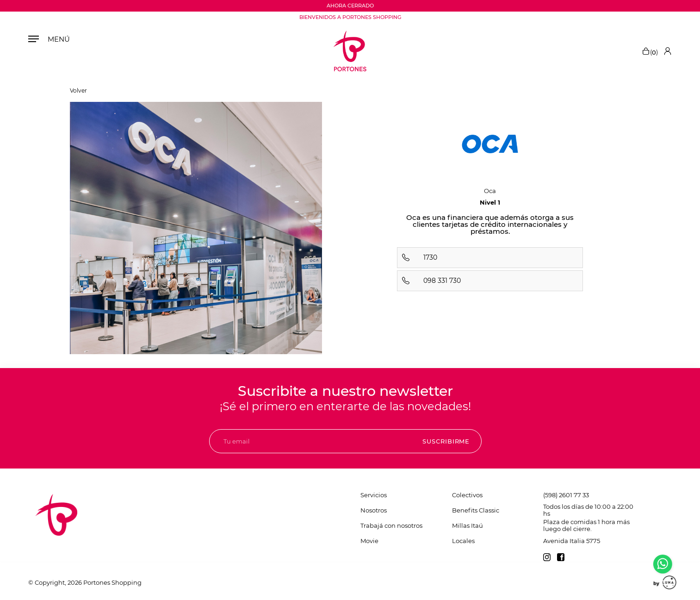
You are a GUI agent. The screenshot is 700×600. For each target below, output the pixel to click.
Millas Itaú (468, 525)
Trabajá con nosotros (391, 525)
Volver (78, 91)
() (650, 51)
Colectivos (467, 495)
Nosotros (374, 510)
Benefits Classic (476, 510)
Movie (369, 541)
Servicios (374, 495)
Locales (463, 541)
